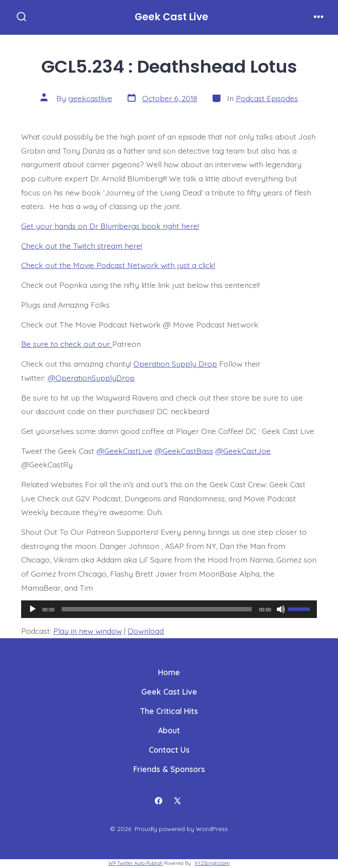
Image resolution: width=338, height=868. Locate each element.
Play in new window (88, 631)
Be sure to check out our (67, 344)
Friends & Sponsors (169, 769)
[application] (169, 609)
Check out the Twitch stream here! (82, 246)
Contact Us (169, 750)
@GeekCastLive (124, 451)
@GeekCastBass (184, 451)
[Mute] (281, 609)
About (169, 730)
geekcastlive (90, 98)
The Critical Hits (169, 711)
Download (146, 631)
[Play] (33, 609)
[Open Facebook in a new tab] (158, 801)
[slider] (157, 609)
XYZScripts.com (212, 863)
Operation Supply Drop (175, 364)
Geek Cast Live (169, 691)
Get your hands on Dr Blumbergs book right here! (110, 226)
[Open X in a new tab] (178, 801)
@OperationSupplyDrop (91, 378)
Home (169, 672)
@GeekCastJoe (243, 451)
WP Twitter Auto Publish (136, 863)
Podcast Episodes (267, 98)
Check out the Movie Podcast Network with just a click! (118, 265)
